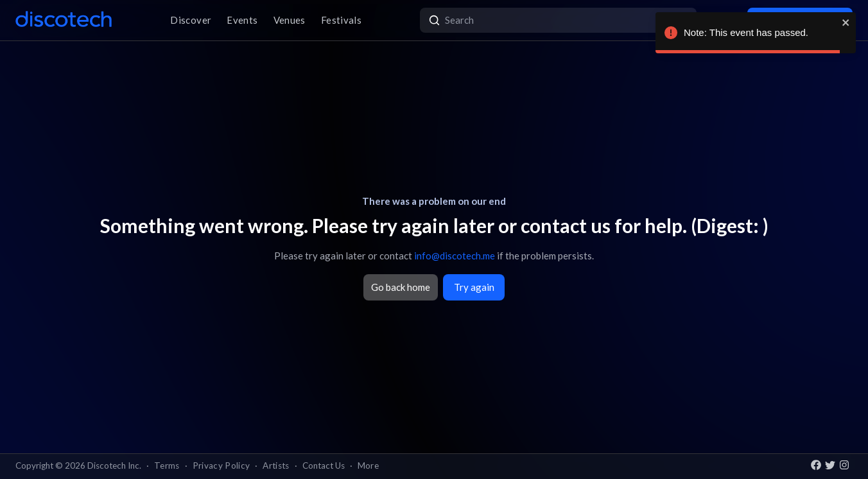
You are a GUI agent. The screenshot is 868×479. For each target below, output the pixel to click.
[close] (846, 22)
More (368, 466)
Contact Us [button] (324, 466)
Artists (276, 466)
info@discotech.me (455, 256)
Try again (474, 287)
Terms (167, 466)
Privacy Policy (221, 466)
